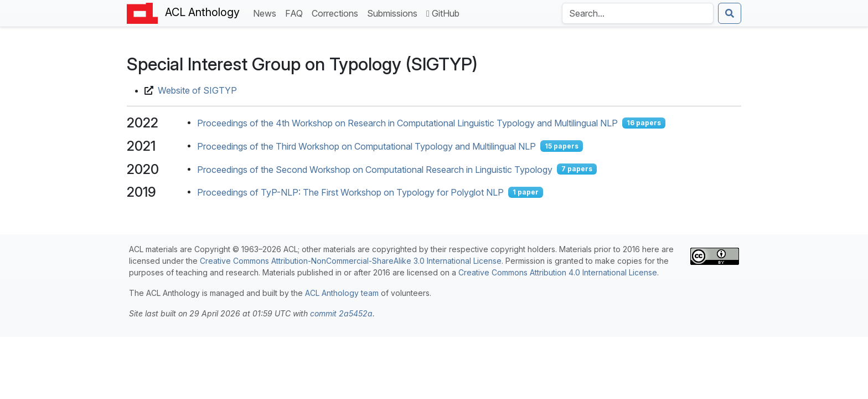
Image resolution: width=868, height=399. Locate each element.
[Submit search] (730, 13)
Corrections (337, 12)
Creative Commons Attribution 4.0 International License (558, 272)
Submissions (394, 12)
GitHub (443, 13)
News (267, 12)
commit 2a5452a (341, 313)
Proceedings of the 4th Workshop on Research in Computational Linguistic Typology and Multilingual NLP (407, 123)
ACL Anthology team (342, 293)
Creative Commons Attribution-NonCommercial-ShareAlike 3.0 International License (351, 261)
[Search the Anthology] (638, 13)
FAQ (296, 12)
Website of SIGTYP (197, 90)
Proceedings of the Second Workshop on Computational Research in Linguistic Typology (375, 169)
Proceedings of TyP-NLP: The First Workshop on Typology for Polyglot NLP (350, 192)
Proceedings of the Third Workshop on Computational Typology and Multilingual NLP (366, 146)
